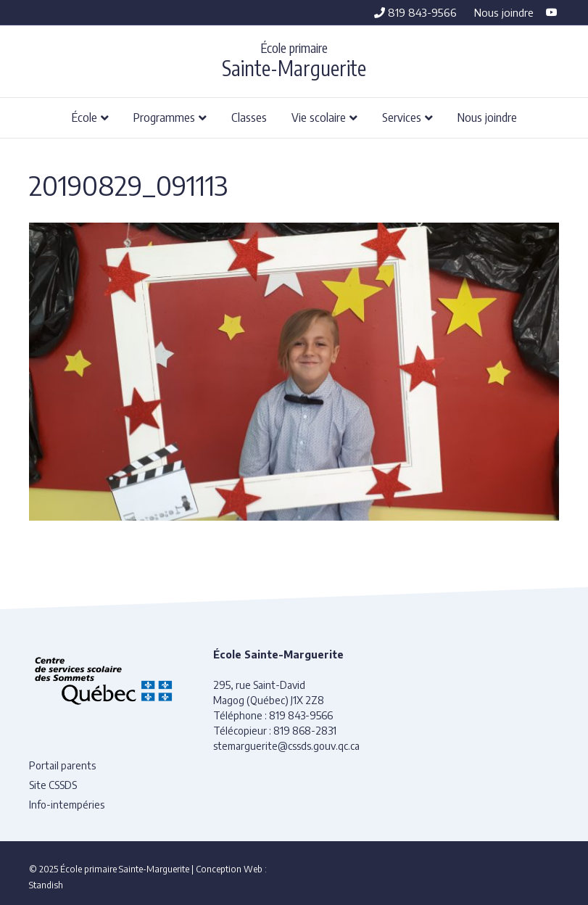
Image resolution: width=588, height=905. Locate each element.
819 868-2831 (305, 731)
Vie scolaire (319, 117)
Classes (249, 117)
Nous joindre (504, 12)
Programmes (164, 117)
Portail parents (62, 765)
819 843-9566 (415, 12)
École (84, 117)
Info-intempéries (67, 805)
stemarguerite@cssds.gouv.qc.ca (286, 746)
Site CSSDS (53, 785)
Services (402, 117)
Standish (46, 885)
